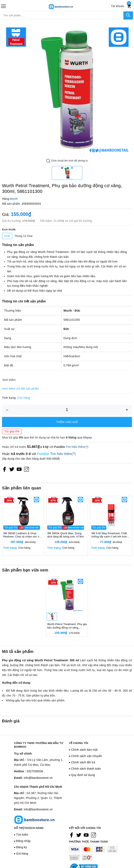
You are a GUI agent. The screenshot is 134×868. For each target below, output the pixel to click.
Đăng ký (21, 847)
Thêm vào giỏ (67, 422)
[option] (67, 90)
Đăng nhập (23, 841)
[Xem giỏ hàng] (129, 6)
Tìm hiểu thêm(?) (77, 447)
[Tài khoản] (118, 6)
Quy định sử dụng (83, 775)
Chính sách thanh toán (86, 769)
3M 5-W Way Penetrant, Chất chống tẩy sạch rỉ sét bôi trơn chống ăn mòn (109, 535)
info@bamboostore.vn (38, 778)
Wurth (14, 199)
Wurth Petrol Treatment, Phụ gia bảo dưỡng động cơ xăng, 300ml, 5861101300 (67, 626)
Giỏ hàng (22, 854)
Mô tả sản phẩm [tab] (18, 652)
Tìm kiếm (22, 835)
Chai (7, 236)
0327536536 (35, 771)
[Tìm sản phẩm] (62, 15)
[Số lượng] (67, 410)
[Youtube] (19, 469)
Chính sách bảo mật (84, 750)
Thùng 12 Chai (23, 236)
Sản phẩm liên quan (22, 488)
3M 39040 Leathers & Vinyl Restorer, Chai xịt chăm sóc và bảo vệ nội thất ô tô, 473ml (22, 535)
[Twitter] (12, 469)
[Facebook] (4, 469)
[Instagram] (26, 469)
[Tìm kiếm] (128, 15)
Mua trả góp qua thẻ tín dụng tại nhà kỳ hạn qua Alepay (47, 437)
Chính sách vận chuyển (87, 756)
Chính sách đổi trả (83, 762)
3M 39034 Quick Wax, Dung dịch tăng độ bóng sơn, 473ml (65, 535)
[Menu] (3, 6)
